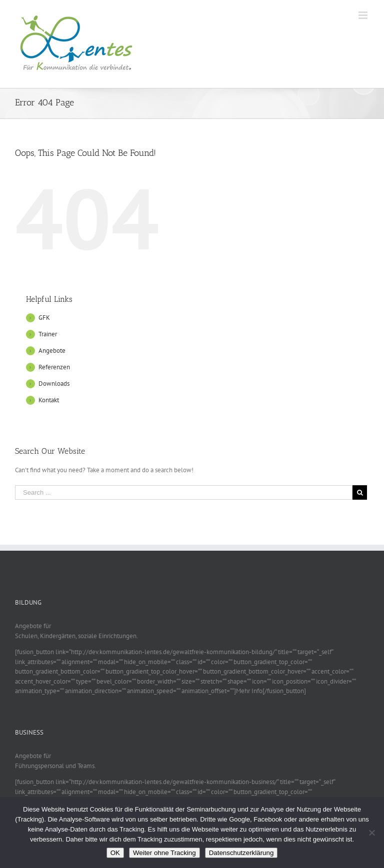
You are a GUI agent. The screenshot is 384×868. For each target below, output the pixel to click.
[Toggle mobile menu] (364, 15)
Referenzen (54, 367)
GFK (44, 318)
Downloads (54, 384)
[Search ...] (184, 492)
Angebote (52, 351)
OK (115, 853)
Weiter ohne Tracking (164, 853)
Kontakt (49, 400)
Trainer (48, 334)
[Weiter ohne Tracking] (371, 833)
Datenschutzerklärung (241, 853)
